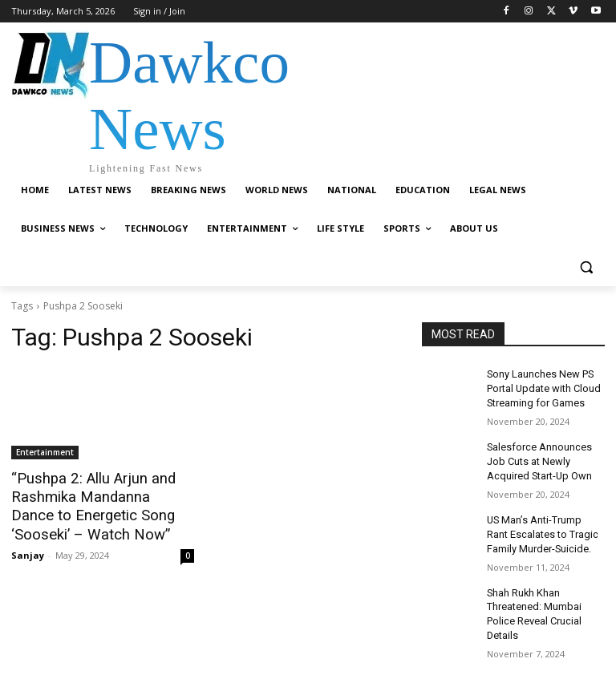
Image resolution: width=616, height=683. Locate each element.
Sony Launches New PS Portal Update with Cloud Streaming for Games (541, 387)
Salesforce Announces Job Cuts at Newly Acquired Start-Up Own (538, 457)
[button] (586, 267)
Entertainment (45, 452)
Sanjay (28, 551)
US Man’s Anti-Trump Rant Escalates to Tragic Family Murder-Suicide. (544, 527)
